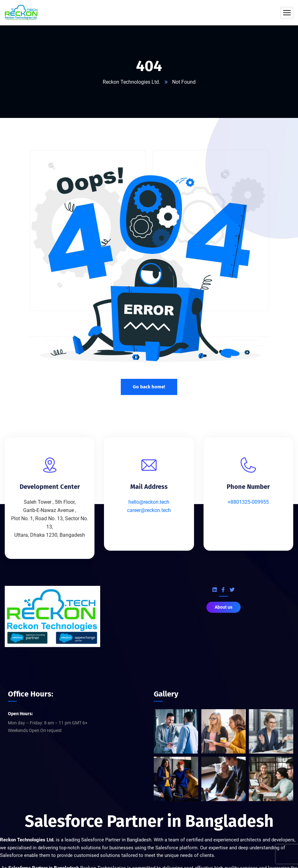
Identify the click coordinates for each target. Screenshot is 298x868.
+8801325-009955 (248, 502)
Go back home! (149, 386)
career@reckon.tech (149, 510)
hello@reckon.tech (149, 502)
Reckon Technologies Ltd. (131, 82)
